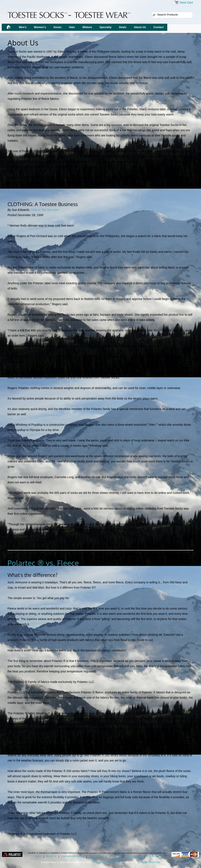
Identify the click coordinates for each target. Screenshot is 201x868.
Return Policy (96, 856)
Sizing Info (114, 856)
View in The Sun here (45, 210)
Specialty (105, 27)
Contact (158, 27)
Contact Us (153, 856)
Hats (72, 27)
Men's (23, 27)
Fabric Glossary (134, 856)
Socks (57, 27)
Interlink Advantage (149, 862)
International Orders (73, 856)
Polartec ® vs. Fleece (43, 563)
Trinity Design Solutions (105, 862)
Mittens (87, 27)
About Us (140, 27)
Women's (40, 27)
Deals (123, 27)
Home (38, 856)
